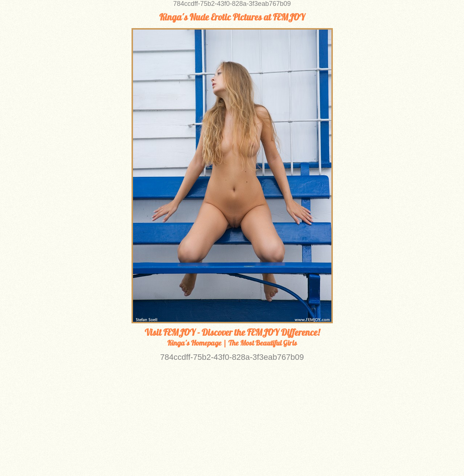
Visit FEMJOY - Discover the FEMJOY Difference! (232, 332)
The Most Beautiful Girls (263, 343)
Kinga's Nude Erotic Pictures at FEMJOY (232, 17)
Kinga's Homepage (194, 343)
